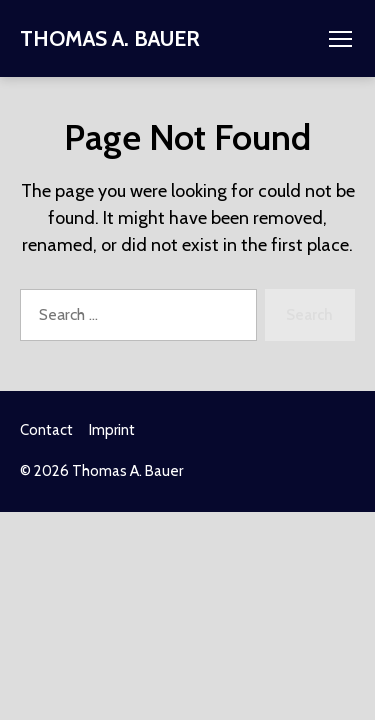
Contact (46, 430)
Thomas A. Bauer (110, 38)
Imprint (112, 430)
